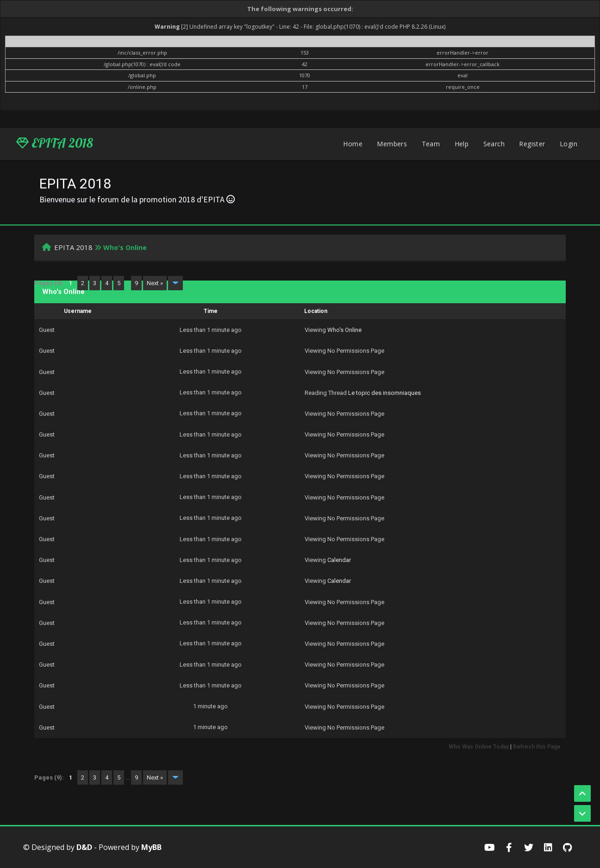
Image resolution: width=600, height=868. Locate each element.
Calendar (339, 560)
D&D (84, 847)
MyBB (151, 847)
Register (532, 144)
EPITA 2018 (55, 143)
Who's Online (344, 330)
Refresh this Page (537, 747)
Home (353, 144)
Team (431, 144)
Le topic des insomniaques (384, 393)
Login (569, 144)
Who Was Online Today (479, 747)
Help (462, 144)
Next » (155, 283)
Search (494, 144)
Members (392, 144)
